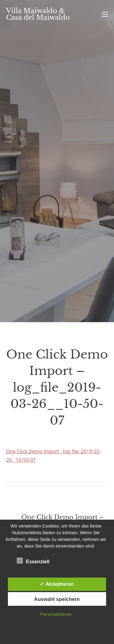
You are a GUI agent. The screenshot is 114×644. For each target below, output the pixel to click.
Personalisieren (56, 614)
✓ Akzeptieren (57, 584)
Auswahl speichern (57, 599)
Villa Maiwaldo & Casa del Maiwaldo (38, 14)
